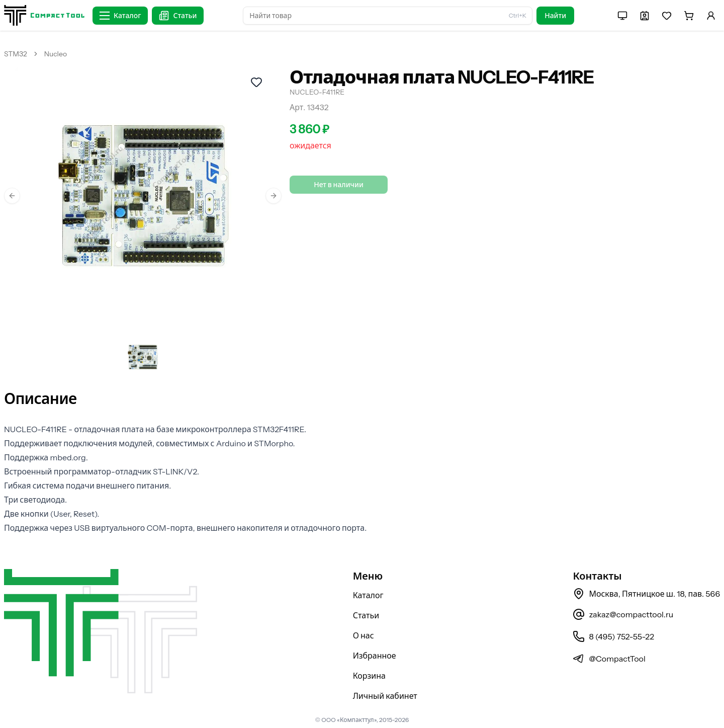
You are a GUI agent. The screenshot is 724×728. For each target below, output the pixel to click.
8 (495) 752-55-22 (613, 636)
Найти (555, 16)
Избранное (375, 656)
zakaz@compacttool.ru (623, 614)
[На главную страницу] (44, 15)
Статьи (366, 615)
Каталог (368, 595)
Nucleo (56, 54)
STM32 (16, 54)
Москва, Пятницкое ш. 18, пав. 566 (646, 594)
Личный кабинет (385, 696)
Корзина (369, 676)
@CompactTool (609, 659)
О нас (364, 635)
